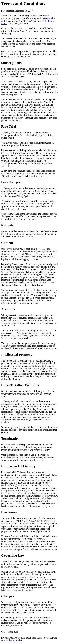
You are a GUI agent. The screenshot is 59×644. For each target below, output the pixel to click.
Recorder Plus (48, 18)
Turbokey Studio (14, 640)
